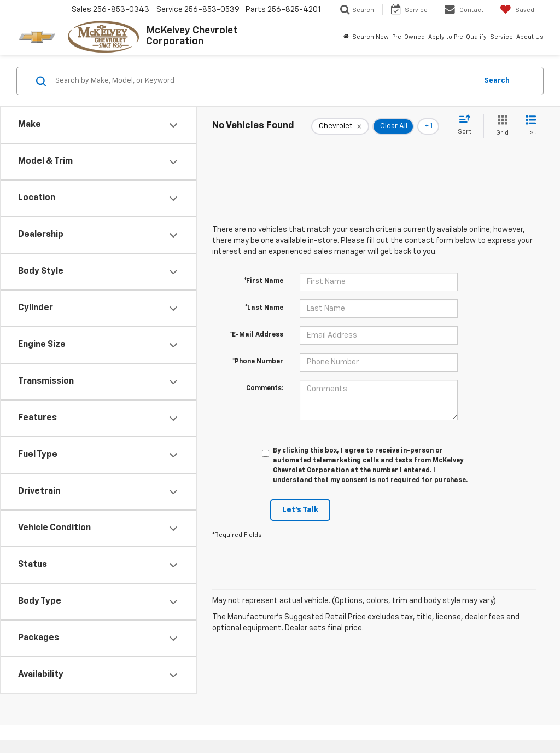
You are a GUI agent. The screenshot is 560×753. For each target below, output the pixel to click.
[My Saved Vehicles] (517, 10)
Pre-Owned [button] (409, 37)
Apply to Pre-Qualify (457, 37)
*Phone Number (258, 362)
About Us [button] (530, 37)
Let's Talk (300, 510)
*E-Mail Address (256, 335)
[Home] (346, 37)
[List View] (531, 126)
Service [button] (501, 37)
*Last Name (264, 308)
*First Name (264, 281)
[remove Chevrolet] (340, 126)
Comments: (265, 389)
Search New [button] (371, 37)
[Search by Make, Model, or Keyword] (264, 81)
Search (497, 81)
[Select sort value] (468, 125)
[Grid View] (500, 126)
